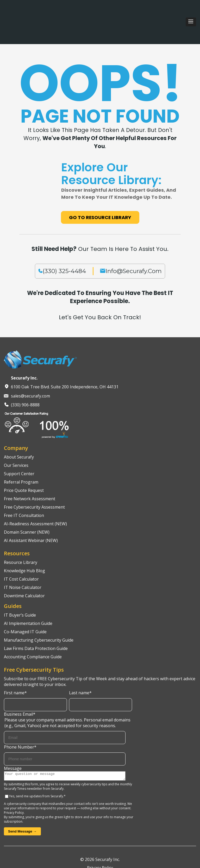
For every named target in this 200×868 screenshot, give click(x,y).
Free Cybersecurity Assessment (34, 481)
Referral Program (21, 456)
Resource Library (21, 536)
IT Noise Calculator (23, 561)
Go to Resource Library (100, 191)
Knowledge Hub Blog (24, 544)
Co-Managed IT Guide (25, 605)
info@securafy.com (134, 245)
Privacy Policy (14, 788)
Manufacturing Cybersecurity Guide (39, 614)
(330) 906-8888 (25, 379)
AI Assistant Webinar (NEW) (31, 514)
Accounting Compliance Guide (33, 630)
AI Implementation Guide (28, 597)
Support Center (19, 447)
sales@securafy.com (30, 370)
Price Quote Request (24, 464)
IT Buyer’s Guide (20, 589)
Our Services (16, 439)
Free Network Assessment (30, 472)
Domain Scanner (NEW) (27, 506)
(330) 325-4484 (64, 245)
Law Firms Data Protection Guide (36, 622)
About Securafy (19, 431)
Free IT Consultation (24, 489)
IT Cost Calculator (21, 553)
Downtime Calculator (24, 569)
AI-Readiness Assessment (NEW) (35, 497)
